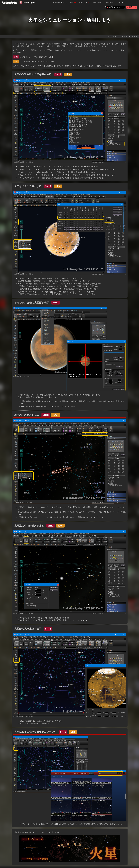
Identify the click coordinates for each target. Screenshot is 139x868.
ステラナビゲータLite (30, 62)
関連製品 (110, 3)
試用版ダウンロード (115, 7)
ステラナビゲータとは (59, 3)
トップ (109, 37)
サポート (122, 3)
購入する (132, 7)
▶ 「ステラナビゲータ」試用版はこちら (28, 50)
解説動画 (42, 406)
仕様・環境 (97, 3)
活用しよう (83, 3)
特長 (72, 3)
